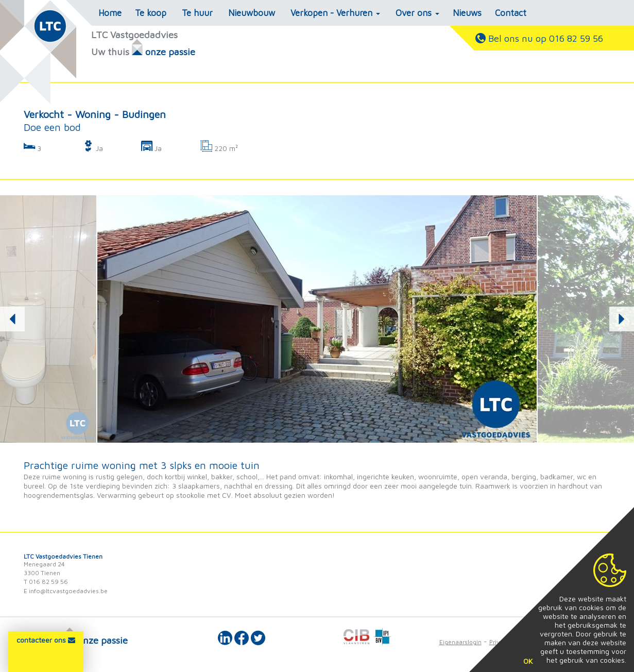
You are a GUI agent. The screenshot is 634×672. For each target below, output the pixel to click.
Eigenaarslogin (460, 642)
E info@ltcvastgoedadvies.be (66, 591)
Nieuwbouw (252, 13)
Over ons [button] (417, 13)
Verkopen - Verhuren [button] (335, 13)
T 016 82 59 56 (46, 582)
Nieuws (467, 13)
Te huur (197, 13)
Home (110, 13)
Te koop (151, 13)
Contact (511, 13)
